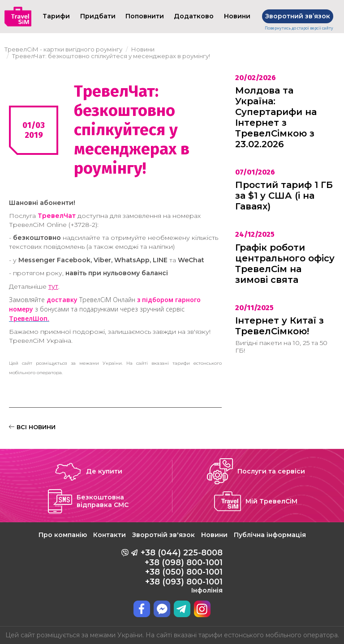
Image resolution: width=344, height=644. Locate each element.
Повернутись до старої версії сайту (299, 28)
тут (53, 286)
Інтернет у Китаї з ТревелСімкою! (279, 326)
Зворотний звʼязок (298, 16)
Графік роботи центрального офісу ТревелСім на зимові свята (285, 264)
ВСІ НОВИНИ (32, 427)
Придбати (98, 16)
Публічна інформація (270, 535)
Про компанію (63, 535)
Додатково (194, 16)
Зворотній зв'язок (163, 535)
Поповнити (145, 16)
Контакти (110, 535)
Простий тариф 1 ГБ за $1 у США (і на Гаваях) (284, 196)
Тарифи (56, 16)
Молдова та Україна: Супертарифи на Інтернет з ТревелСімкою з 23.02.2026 (276, 117)
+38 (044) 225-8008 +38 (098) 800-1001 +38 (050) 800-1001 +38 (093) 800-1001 (182, 571)
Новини (214, 535)
